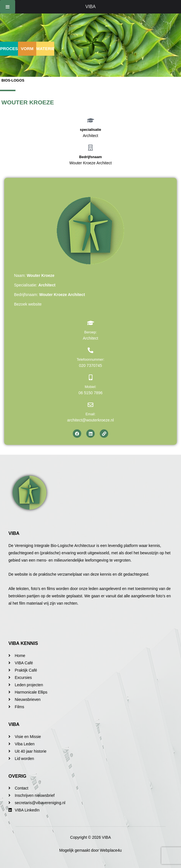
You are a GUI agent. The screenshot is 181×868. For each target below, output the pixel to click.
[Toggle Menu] (8, 7)
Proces (9, 49)
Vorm (27, 49)
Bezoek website (28, 304)
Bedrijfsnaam (91, 157)
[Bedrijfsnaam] (90, 148)
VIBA (90, 7)
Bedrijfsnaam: (49, 295)
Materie (46, 49)
